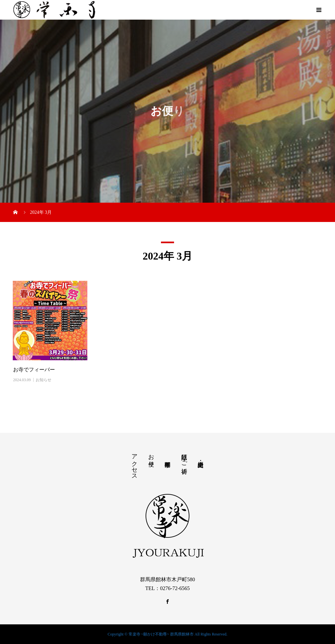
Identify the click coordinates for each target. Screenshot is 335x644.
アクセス (134, 464)
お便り (151, 457)
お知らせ (44, 380)
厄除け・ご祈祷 (184, 457)
